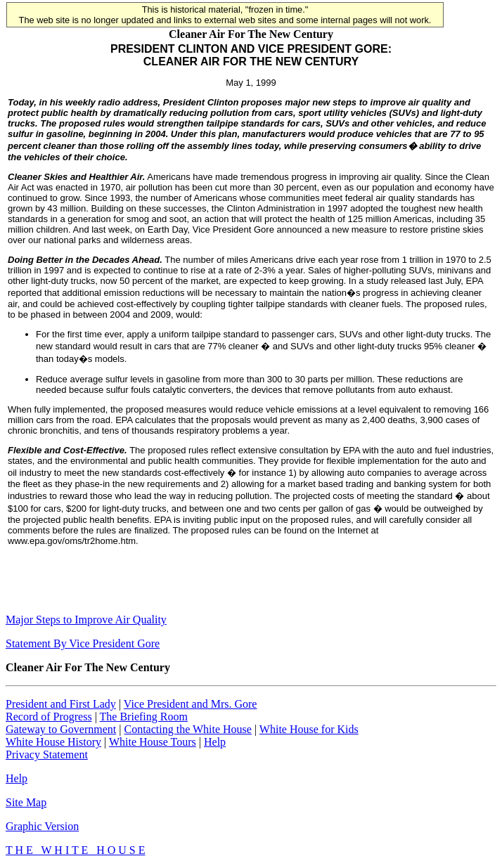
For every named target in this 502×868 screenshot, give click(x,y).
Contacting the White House (187, 729)
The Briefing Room (144, 717)
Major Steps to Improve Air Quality (86, 620)
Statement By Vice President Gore (83, 643)
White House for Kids (309, 729)
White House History (53, 742)
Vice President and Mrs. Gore (191, 704)
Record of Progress (49, 717)
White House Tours (153, 742)
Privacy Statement (47, 754)
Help (215, 742)
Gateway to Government (61, 729)
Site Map (26, 802)
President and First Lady (61, 704)
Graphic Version (42, 826)
